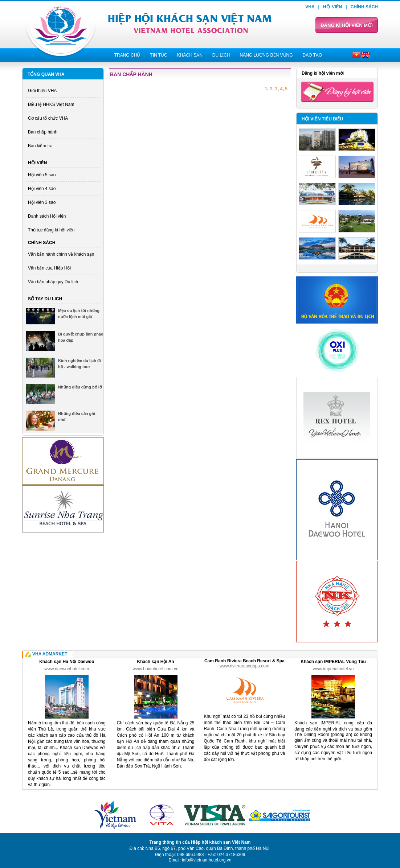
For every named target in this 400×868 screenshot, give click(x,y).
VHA (310, 7)
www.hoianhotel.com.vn (156, 669)
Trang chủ (127, 55)
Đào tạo (313, 55)
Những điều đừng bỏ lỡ (80, 387)
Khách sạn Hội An (155, 662)
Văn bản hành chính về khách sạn (61, 254)
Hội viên (332, 7)
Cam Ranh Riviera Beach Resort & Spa (244, 661)
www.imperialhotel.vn (333, 669)
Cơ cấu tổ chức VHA (48, 118)
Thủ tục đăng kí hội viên (51, 230)
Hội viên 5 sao (42, 175)
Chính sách (364, 7)
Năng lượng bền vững (266, 55)
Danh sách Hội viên (47, 216)
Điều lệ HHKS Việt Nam (51, 104)
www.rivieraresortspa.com (244, 666)
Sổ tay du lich (45, 299)
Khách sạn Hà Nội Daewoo (67, 662)
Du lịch (221, 55)
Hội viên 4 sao (42, 189)
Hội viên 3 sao (42, 202)
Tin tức (158, 55)
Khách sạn (190, 55)
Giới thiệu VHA (42, 91)
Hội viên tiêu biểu (322, 119)
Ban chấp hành (43, 132)
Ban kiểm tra (40, 146)
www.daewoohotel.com (67, 669)
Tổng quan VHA (46, 74)
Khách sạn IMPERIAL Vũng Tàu (333, 662)
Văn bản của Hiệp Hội (49, 268)
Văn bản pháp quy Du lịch (53, 282)
